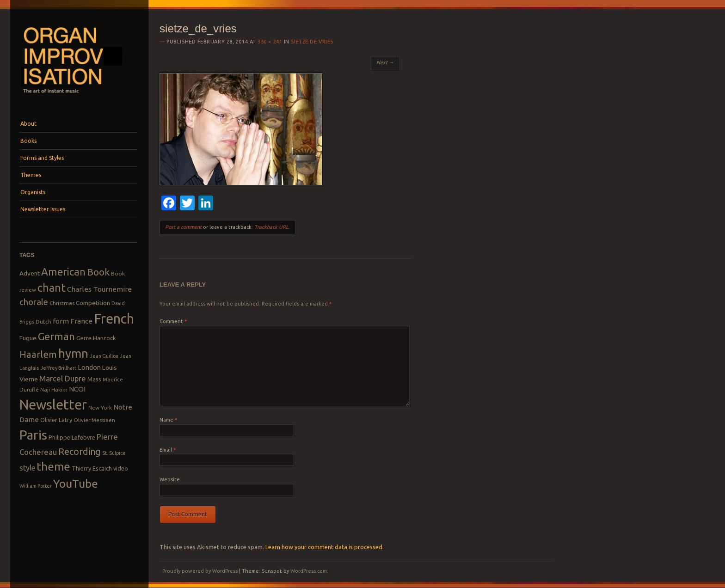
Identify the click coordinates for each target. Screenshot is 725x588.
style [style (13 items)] (27, 468)
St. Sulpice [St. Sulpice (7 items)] (114, 453)
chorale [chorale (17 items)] (34, 302)
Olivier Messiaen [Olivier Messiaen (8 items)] (94, 420)
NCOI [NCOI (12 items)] (77, 389)
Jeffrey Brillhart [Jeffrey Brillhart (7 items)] (58, 368)
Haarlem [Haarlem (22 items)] (38, 354)
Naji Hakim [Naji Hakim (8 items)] (54, 389)
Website (170, 479)
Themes (31, 175)
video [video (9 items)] (121, 468)
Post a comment (183, 227)
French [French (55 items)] (114, 319)
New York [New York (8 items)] (100, 407)
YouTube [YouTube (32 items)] (76, 484)
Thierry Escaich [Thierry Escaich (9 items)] (92, 468)
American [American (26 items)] (63, 272)
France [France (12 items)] (81, 321)
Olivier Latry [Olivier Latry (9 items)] (56, 420)
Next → (385, 62)
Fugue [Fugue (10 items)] (28, 338)
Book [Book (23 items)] (98, 272)
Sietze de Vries (312, 42)
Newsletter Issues (43, 209)
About (28, 124)
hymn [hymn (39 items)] (73, 353)
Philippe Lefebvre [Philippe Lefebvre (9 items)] (72, 437)
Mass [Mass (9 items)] (94, 379)
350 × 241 (270, 42)
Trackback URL (271, 227)
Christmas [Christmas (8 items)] (62, 303)
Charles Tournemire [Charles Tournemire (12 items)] (99, 289)
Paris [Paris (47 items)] (33, 435)
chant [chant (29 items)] (52, 288)
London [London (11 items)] (89, 367)
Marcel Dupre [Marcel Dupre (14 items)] (63, 378)
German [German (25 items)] (56, 337)
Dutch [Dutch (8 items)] (43, 322)
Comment (173, 321)
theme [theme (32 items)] (53, 466)
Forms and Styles (42, 158)
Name (168, 420)
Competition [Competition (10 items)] (93, 303)
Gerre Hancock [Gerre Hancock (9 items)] (96, 338)
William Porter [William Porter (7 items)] (36, 486)
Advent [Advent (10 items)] (30, 273)
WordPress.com (309, 571)
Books (28, 141)
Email (168, 450)
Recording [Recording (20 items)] (80, 451)
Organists (33, 192)
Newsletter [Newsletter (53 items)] (53, 404)
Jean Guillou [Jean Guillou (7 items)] (104, 356)
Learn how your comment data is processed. (325, 547)
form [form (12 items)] (61, 321)
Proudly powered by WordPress (200, 571)
